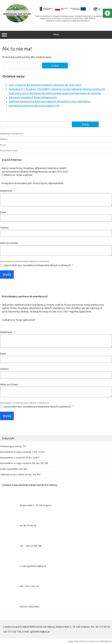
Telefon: (5, 228)
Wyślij (7, 274)
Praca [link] (3, 145)
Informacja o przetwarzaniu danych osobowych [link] (25, 261)
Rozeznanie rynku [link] (9, 150)
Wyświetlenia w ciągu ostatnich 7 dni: (19, 452)
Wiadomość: (8, 191)
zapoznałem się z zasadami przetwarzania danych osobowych (38, 265)
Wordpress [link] (106, 641)
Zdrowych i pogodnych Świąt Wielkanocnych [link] (33, 97)
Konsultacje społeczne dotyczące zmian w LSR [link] (34, 106)
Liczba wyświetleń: (10, 469)
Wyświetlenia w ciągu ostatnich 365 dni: (20, 463)
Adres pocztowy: (9, 243)
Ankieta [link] (4, 139)
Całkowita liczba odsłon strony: (16, 474)
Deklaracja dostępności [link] (12, 133)
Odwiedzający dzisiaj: (11, 446)
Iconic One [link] (73, 641)
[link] (107, 13)
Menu (56, 35)
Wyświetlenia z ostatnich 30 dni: (16, 458)
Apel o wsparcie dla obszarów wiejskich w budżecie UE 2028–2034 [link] (45, 85)
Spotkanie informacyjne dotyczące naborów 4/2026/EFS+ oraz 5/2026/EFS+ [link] (50, 101)
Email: (3, 212)
